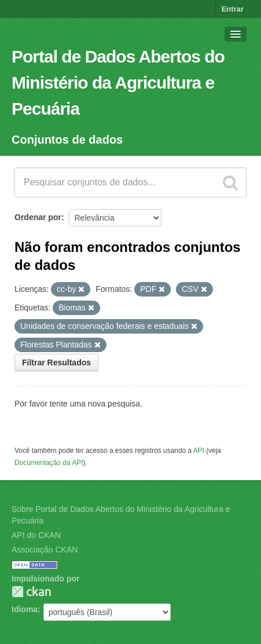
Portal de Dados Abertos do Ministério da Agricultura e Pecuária (118, 83)
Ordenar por (38, 217)
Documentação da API (49, 463)
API (199, 451)
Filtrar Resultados (56, 363)
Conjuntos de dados (67, 140)
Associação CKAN (45, 550)
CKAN (31, 592)
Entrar (233, 9)
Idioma (25, 609)
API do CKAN (36, 535)
